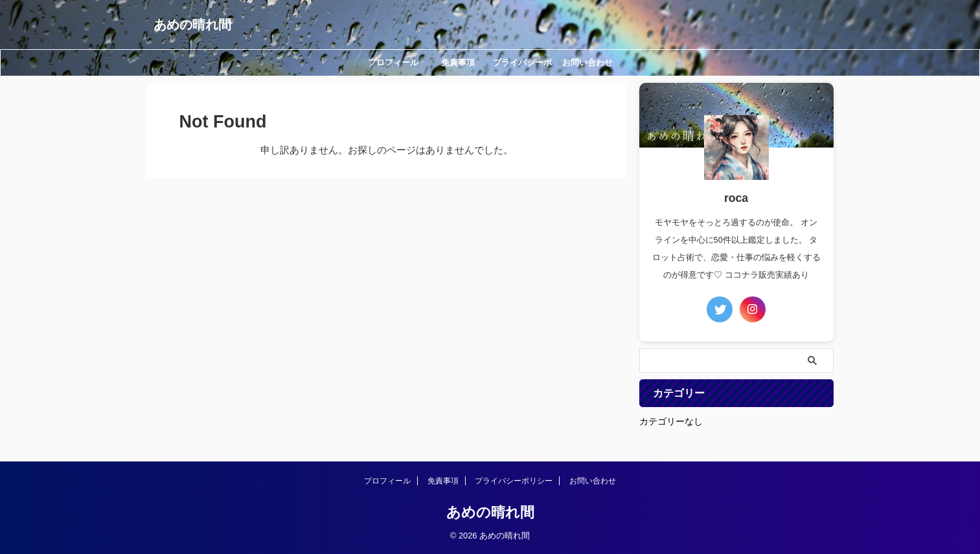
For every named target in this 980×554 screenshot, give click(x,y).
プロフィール (393, 62)
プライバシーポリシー (522, 67)
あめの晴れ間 (192, 25)
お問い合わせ (587, 62)
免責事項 (458, 62)
